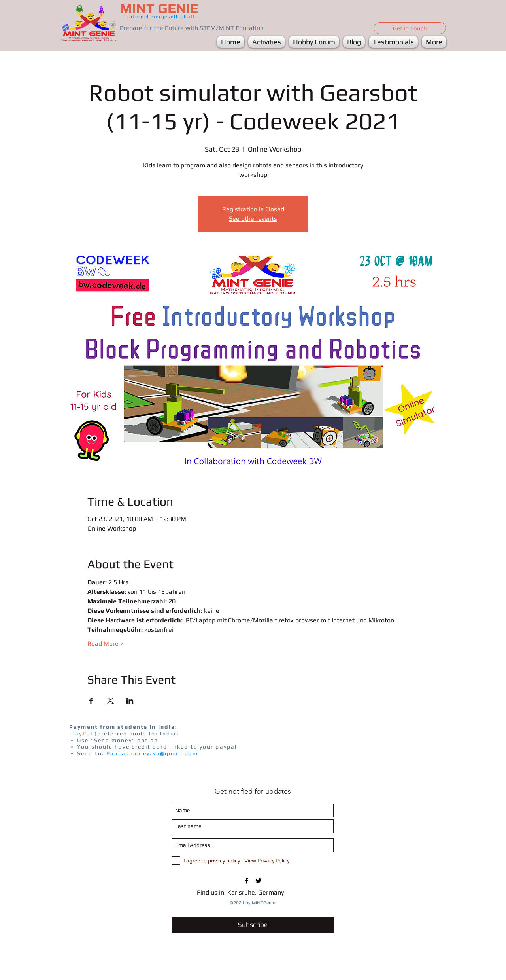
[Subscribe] (253, 925)
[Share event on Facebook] (91, 701)
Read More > (105, 644)
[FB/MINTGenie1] (247, 881)
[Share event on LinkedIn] (130, 701)
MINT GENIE (159, 8)
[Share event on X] (110, 701)
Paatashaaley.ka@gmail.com (152, 753)
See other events (253, 219)
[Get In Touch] (410, 28)
